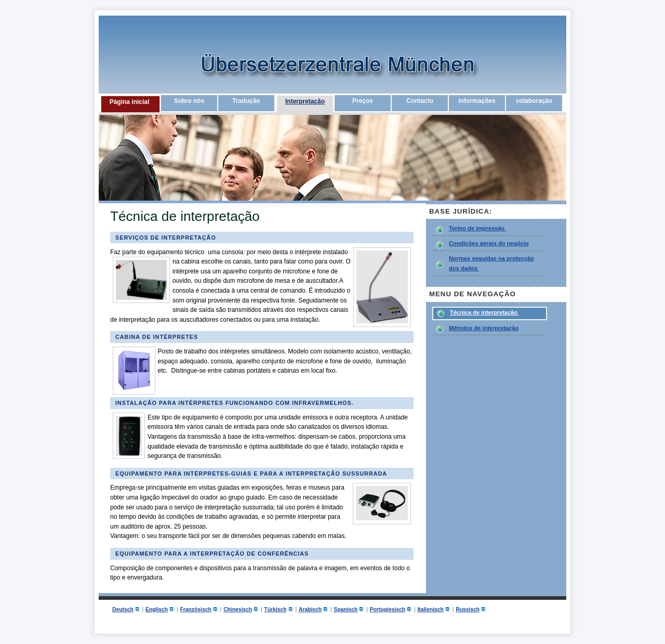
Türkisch (276, 609)
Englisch (157, 609)
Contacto (420, 101)
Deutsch (123, 609)
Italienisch (430, 609)
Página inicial (130, 102)
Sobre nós (189, 101)
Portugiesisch (388, 609)
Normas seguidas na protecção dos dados (491, 263)
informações (477, 101)
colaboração (534, 101)
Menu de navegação (473, 294)
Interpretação (305, 101)
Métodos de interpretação (484, 328)
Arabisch (310, 609)
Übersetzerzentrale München (294, 70)
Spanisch (346, 609)
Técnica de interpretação (484, 312)
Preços (363, 101)
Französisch (196, 609)
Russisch (468, 609)
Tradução (246, 101)
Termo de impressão (477, 228)
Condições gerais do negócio (489, 243)
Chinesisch (238, 609)
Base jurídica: (462, 211)
